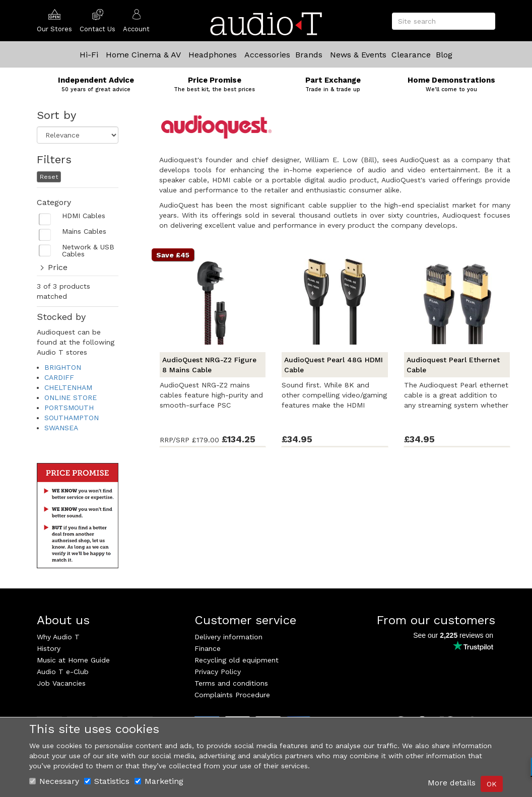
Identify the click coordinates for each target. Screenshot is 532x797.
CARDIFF (59, 377)
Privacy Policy (218, 672)
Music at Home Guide (73, 660)
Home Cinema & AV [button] (143, 55)
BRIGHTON (63, 367)
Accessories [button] (267, 55)
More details (452, 783)
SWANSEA (61, 428)
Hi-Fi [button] (89, 55)
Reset (49, 177)
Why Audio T (58, 637)
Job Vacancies (61, 683)
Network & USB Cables (88, 251)
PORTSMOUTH (69, 408)
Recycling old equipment (237, 660)
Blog (444, 55)
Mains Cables (84, 231)
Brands (309, 55)
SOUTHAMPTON (72, 418)
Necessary (54, 781)
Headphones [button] (213, 55)
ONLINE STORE (71, 397)
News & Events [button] (358, 55)
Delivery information (228, 637)
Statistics (107, 781)
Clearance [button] (411, 55)
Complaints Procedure (232, 695)
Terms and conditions (231, 683)
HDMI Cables (84, 216)
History (49, 648)
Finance (208, 648)
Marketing (159, 781)
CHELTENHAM (68, 387)
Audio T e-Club (63, 672)
